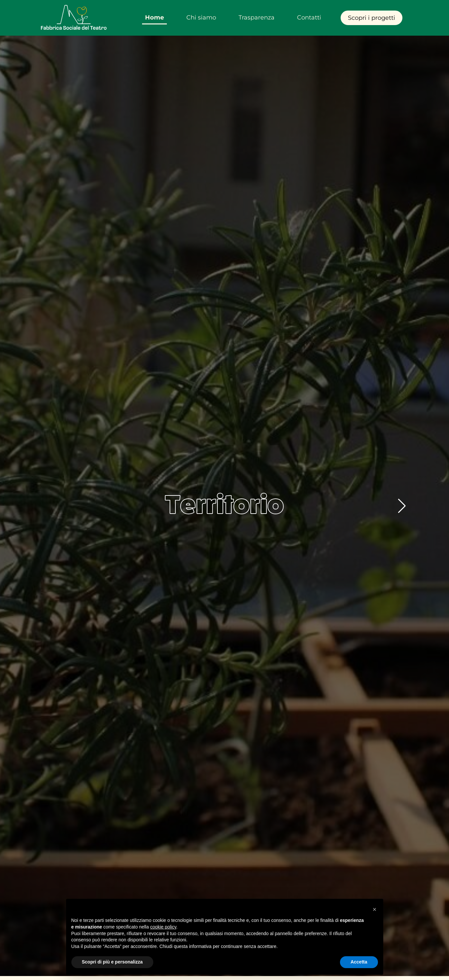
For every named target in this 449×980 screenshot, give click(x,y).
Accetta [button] (359, 962)
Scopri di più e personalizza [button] (112, 962)
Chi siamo (201, 17)
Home (154, 17)
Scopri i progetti (372, 18)
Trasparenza (257, 17)
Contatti (309, 17)
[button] (402, 506)
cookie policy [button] (163, 927)
